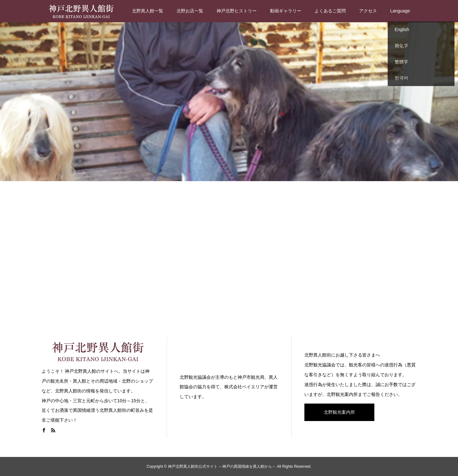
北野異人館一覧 (148, 11)
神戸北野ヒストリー (237, 11)
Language (400, 11)
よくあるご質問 (330, 11)
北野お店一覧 (190, 11)
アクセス (368, 11)
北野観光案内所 (339, 412)
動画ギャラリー (286, 11)
